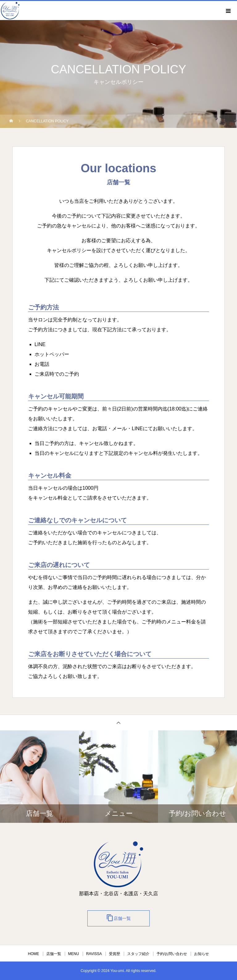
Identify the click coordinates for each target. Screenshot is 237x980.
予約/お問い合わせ (172, 954)
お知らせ (202, 954)
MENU (74, 954)
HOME (34, 954)
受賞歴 (114, 954)
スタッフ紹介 (138, 954)
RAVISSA (94, 954)
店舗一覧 (118, 918)
